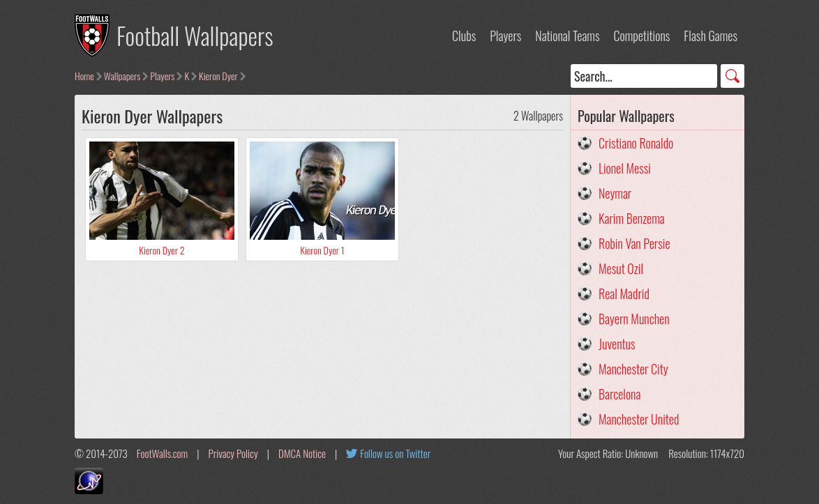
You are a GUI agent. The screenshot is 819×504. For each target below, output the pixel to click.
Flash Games (711, 36)
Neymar (615, 193)
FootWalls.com (162, 453)
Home (84, 76)
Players (505, 36)
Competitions (641, 36)
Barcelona (619, 394)
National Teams (567, 36)
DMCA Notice (302, 453)
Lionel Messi (625, 168)
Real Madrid (624, 293)
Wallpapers (122, 76)
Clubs (464, 36)
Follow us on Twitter (395, 453)
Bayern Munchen (634, 319)
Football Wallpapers (195, 35)
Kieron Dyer (218, 76)
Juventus (617, 344)
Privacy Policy (233, 453)
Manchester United (639, 419)
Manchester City (633, 369)
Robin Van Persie (634, 243)
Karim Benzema (632, 218)
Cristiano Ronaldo (636, 143)
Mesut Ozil (621, 268)
